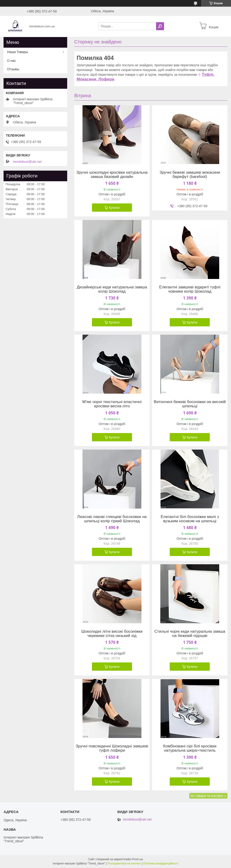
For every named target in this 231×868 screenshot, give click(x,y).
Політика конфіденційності (161, 864)
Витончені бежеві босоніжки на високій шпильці (190, 404)
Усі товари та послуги (207, 796)
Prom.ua (138, 859)
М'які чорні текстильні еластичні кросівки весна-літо (112, 404)
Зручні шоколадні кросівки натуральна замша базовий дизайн (112, 175)
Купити (114, 208)
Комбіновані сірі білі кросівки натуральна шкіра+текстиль (190, 748)
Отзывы (13, 69)
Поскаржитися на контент (124, 864)
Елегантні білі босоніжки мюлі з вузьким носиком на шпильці (190, 519)
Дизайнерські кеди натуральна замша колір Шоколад (112, 289)
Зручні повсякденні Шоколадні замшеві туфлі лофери (112, 748)
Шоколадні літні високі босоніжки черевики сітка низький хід (112, 634)
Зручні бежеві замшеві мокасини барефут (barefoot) (190, 175)
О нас (11, 61)
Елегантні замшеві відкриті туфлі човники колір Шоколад (190, 289)
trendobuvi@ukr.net (27, 162)
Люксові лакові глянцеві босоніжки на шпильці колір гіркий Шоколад (112, 519)
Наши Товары (18, 52)
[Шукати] (160, 26)
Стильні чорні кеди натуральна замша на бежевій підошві (190, 634)
